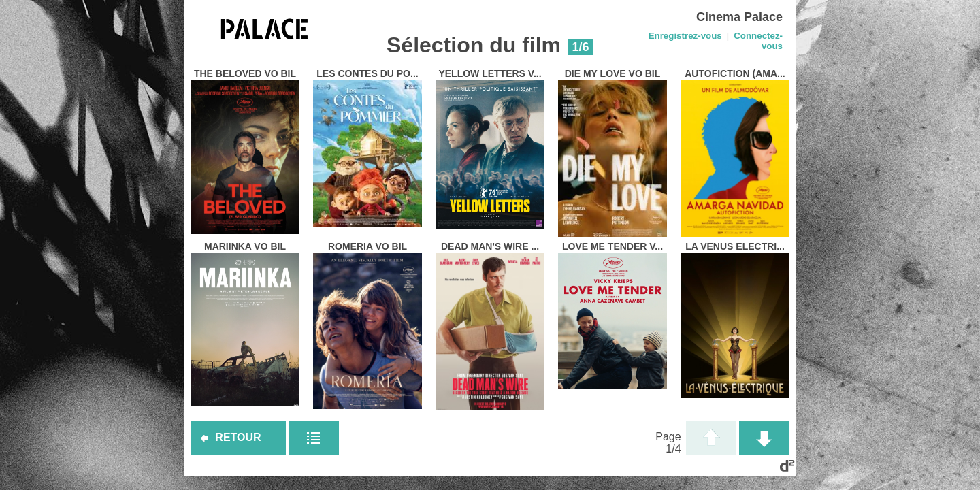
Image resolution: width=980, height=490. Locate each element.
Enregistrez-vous (685, 36)
